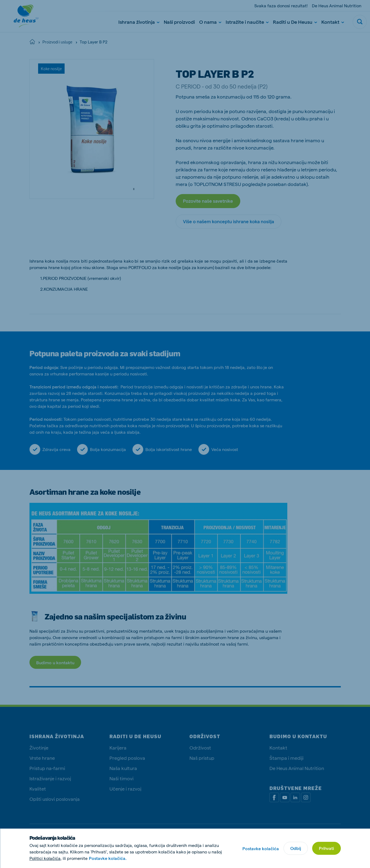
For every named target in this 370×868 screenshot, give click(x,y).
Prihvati (326, 848)
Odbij (296, 848)
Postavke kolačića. (108, 858)
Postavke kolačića (261, 848)
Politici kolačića (45, 858)
